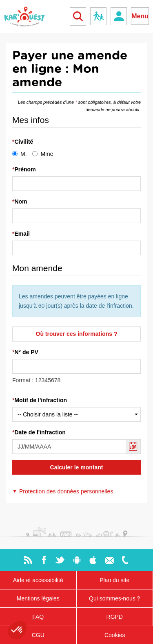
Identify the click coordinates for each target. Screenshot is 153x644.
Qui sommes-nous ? (114, 598)
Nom (21, 202)
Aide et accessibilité (38, 580)
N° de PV (26, 352)
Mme (43, 154)
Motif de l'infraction (41, 400)
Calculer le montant (77, 467)
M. (20, 154)
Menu (140, 16)
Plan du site (114, 580)
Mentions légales (38, 598)
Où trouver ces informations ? (77, 334)
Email (22, 234)
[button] (63, 491)
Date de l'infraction (40, 432)
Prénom (25, 169)
